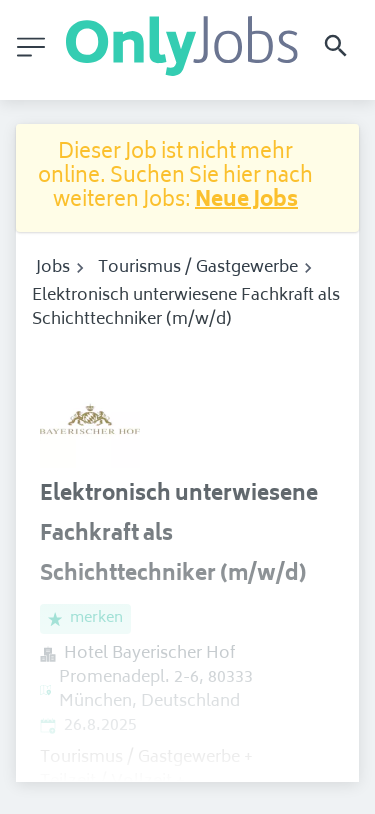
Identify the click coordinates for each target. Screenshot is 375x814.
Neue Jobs (246, 201)
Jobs (53, 268)
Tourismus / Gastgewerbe (198, 268)
